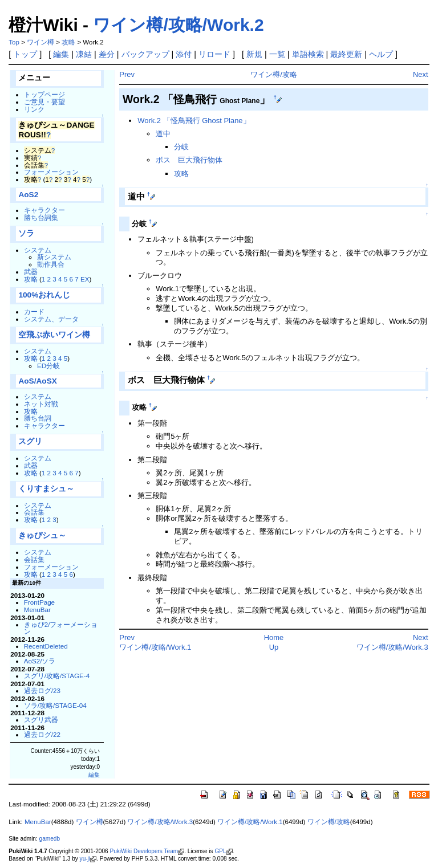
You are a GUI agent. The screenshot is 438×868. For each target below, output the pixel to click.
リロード (214, 54)
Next (421, 74)
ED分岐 (48, 366)
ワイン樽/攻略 (274, 74)
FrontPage (39, 602)
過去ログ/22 (42, 734)
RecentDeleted (46, 646)
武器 (31, 272)
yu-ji (85, 859)
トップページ (44, 94)
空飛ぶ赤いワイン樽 (54, 335)
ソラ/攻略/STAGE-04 (55, 705)
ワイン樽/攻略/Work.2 (178, 25)
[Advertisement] (253, 684)
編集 (61, 54)
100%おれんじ (44, 295)
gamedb (50, 839)
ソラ (26, 233)
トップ (25, 54)
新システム (54, 257)
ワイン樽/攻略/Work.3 (392, 647)
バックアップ (145, 54)
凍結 (84, 54)
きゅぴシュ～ (42, 535)
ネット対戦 (41, 404)
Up (274, 647)
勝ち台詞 (38, 418)
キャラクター (44, 210)
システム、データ (51, 319)
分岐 (181, 147)
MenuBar (37, 610)
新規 (254, 54)
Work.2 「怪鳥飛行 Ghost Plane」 (194, 121)
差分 (107, 54)
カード (34, 311)
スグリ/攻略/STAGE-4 (57, 676)
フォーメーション (51, 172)
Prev (127, 74)
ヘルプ (381, 54)
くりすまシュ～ (46, 489)
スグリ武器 (41, 720)
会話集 (34, 512)
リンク (34, 109)
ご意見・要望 (44, 102)
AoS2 (28, 195)
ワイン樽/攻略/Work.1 (155, 647)
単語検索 (308, 54)
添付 (184, 54)
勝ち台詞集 (41, 217)
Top (14, 42)
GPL (220, 851)
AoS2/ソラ (40, 661)
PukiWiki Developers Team (144, 851)
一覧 (277, 54)
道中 (163, 134)
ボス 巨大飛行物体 (189, 160)
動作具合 (51, 264)
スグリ (30, 441)
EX (85, 279)
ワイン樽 (40, 42)
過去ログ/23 (42, 690)
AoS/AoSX (37, 381)
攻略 (68, 42)
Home (274, 637)
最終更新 (346, 54)
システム (38, 250)
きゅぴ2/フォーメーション (61, 628)
